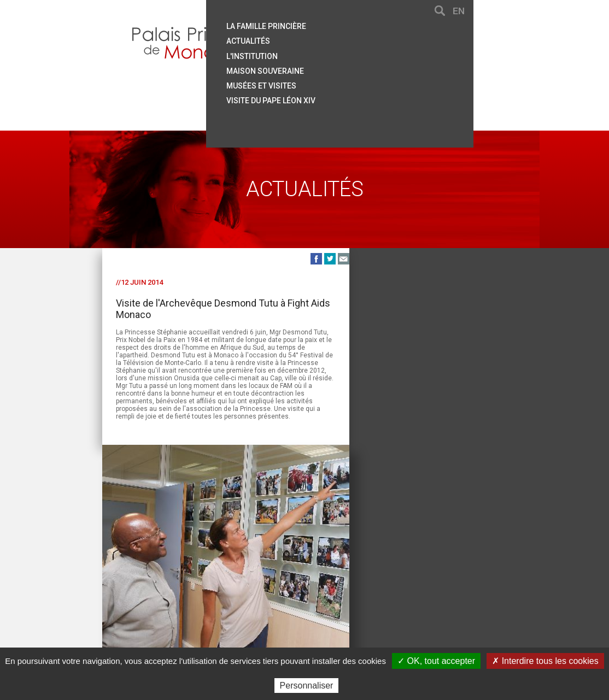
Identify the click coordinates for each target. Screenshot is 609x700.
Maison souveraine (365, 66)
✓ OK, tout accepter (436, 661)
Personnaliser (307, 686)
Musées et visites (361, 80)
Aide (173, 599)
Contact (142, 599)
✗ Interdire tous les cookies (545, 661)
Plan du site (210, 599)
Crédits (377, 599)
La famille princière (366, 23)
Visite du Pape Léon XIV (371, 95)
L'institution (352, 52)
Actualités (348, 38)
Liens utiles (261, 599)
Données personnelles (441, 599)
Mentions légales (323, 599)
